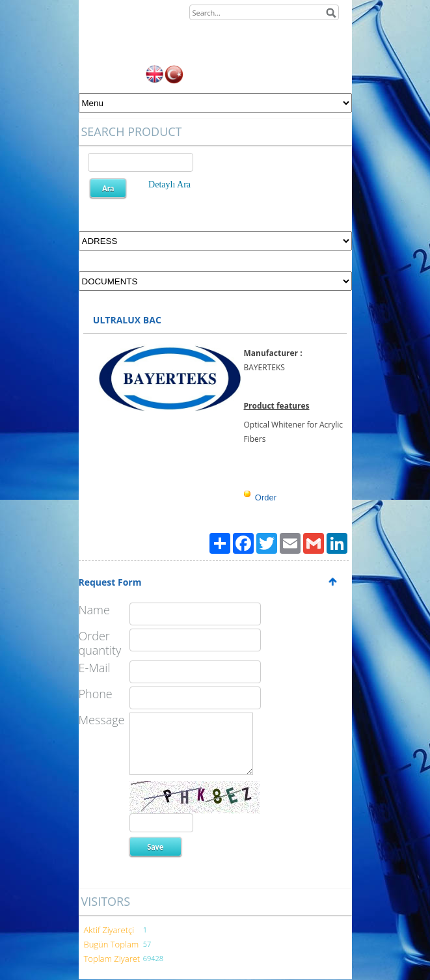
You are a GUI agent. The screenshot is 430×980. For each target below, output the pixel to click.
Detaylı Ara (169, 184)
